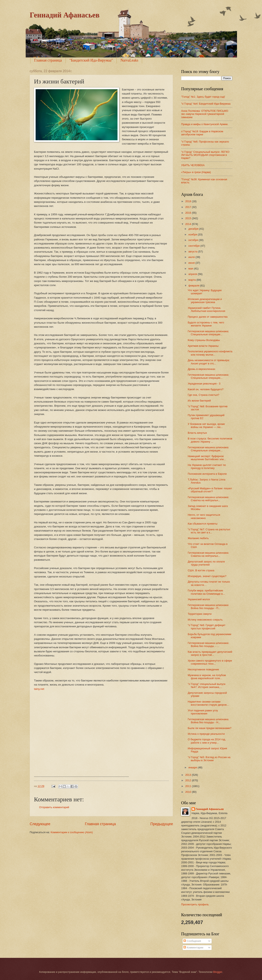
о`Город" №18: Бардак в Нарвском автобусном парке (202, 133)
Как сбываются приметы (203, 524)
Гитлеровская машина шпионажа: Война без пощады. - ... (208, 645)
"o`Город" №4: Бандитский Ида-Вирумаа (206, 104)
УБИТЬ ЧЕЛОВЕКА (193, 165)
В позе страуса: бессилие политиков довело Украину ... (210, 440)
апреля (193, 274)
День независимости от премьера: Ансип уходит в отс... (209, 362)
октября (194, 240)
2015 (189, 218)
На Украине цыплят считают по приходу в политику (207, 467)
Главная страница (48, 60)
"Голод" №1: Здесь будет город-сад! (203, 97)
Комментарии (193, 947)
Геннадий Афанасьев (65, 15)
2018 (189, 201)
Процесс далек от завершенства (208, 317)
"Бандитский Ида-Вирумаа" (91, 60)
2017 (189, 207)
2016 (189, 213)
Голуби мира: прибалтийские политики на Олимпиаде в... (206, 592)
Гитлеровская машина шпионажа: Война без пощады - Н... (208, 721)
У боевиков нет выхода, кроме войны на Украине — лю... (206, 426)
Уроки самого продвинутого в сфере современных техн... (210, 662)
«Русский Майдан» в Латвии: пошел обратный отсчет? (210, 490)
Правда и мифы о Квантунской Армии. (205, 124)
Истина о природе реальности (206, 734)
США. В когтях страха (201, 570)
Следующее (40, 824)
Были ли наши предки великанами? (209, 728)
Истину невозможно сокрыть (205, 620)
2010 (189, 792)
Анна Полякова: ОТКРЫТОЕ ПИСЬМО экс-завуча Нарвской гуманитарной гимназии (205, 114)
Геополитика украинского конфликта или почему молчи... (210, 353)
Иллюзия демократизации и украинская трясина (205, 301)
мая (191, 269)
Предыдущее (162, 824)
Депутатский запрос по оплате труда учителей (206, 563)
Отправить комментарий (54, 807)
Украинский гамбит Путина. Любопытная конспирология (206, 309)
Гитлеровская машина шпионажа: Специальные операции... (208, 333)
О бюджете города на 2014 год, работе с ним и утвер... (207, 741)
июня (192, 263)
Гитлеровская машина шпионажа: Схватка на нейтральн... (208, 499)
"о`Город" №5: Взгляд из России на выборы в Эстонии (209, 759)
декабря (194, 229)
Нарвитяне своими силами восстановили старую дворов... (208, 703)
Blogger (218, 972)
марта (192, 280)
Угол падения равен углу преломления (203, 712)
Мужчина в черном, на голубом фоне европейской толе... (207, 677)
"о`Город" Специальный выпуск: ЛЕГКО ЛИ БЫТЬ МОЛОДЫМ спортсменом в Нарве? (205, 155)
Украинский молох (199, 599)
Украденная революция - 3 (204, 384)
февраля (194, 286)
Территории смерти (200, 614)
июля (192, 257)
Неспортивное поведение (203, 669)
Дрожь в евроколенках (201, 369)
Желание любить (198, 538)
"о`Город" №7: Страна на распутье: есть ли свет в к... (209, 531)
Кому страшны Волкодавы (204, 340)
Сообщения (192, 941)
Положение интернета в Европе (207, 474)
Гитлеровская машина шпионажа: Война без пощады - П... (208, 607)
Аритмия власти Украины (203, 346)
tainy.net (39, 689)
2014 (189, 224)
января (193, 767)
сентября (194, 246)
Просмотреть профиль (195, 904)
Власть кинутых (197, 433)
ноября (193, 234)
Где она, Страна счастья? (203, 395)
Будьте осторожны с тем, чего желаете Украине (206, 324)
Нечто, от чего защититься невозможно (204, 516)
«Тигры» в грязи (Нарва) (196, 172)
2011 (189, 786)
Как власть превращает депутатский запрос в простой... (210, 653)
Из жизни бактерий (199, 401)
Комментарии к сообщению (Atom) (72, 832)
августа (193, 252)
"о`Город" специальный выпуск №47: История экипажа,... (207, 686)
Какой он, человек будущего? (206, 389)
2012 (189, 780)
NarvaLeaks (129, 60)
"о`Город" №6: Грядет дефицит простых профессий (207, 627)
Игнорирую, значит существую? (207, 576)
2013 (189, 775)
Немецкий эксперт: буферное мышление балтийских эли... (207, 458)
